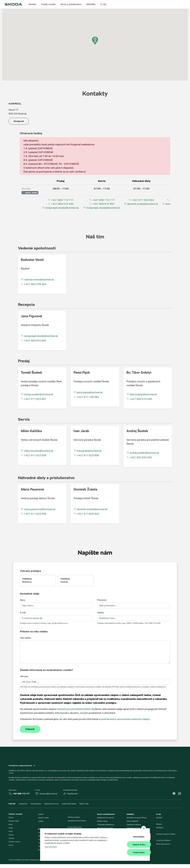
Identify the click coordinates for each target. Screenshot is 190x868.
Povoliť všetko (131, 852)
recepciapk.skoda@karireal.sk (60, 208)
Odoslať (30, 729)
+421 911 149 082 (86, 397)
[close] (144, 828)
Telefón (101, 613)
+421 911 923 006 (86, 455)
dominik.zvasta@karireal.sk (141, 204)
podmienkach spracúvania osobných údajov (125, 719)
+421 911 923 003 (141, 200)
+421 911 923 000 (34, 514)
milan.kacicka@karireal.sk (37, 451)
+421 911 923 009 (34, 455)
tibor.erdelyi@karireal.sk (142, 394)
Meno (23, 600)
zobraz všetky (30, 193)
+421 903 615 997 (102, 204)
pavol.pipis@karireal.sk (88, 392)
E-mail (23, 613)
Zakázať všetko (131, 844)
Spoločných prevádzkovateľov (74, 709)
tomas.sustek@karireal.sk (37, 394)
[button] (95, 41)
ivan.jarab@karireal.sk (88, 451)
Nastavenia (131, 837)
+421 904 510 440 (61, 204)
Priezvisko (102, 600)
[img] (13, 4)
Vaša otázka (25, 638)
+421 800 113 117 (61, 200)
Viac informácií (51, 847)
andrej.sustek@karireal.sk (143, 453)
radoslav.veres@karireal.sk (37, 279)
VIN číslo (24, 676)
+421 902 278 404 (34, 284)
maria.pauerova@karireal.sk (38, 509)
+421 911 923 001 (34, 399)
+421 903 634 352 (139, 457)
